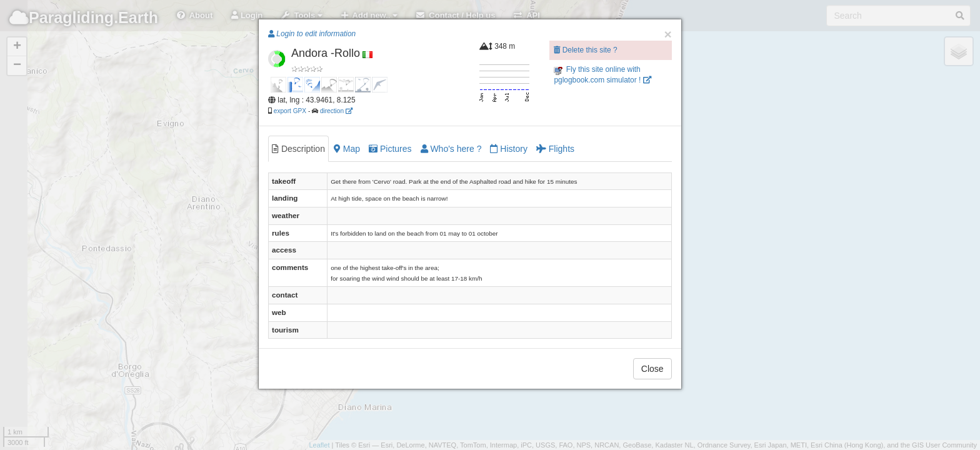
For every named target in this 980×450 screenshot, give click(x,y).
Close (652, 369)
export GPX (290, 111)
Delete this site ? (585, 50)
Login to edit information (312, 34)
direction (336, 111)
